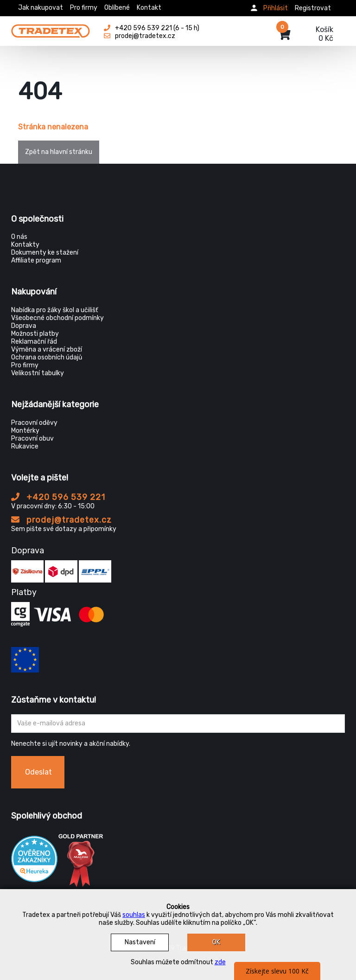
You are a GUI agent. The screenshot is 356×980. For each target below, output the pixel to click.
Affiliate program (36, 260)
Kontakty (25, 245)
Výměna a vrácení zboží (47, 349)
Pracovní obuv (32, 439)
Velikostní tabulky (38, 373)
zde (220, 962)
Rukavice (25, 446)
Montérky (25, 431)
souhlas (134, 915)
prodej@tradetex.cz (61, 520)
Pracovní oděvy (34, 423)
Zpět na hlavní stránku (59, 152)
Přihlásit (276, 8)
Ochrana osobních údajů (47, 357)
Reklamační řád (34, 342)
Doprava (24, 326)
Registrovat (313, 8)
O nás (19, 237)
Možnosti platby (35, 334)
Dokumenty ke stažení (45, 253)
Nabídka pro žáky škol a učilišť (54, 310)
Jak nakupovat (41, 8)
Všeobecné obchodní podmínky (57, 318)
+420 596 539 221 (58, 497)
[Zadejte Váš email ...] (178, 724)
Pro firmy (84, 8)
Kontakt (149, 8)
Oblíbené (117, 8)
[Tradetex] (51, 29)
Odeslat (38, 772)
